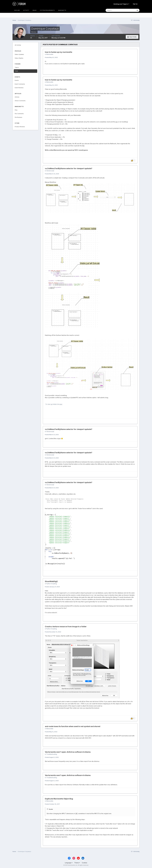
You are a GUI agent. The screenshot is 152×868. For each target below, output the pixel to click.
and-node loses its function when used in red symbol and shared (73, 726)
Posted (51, 57)
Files (16, 110)
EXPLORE (17, 10)
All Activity (18, 45)
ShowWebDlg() (51, 581)
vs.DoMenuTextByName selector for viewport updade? (69, 168)
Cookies (84, 863)
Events (17, 80)
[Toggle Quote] (48, 809)
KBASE (35, 10)
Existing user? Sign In (121, 4)
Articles (17, 97)
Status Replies (19, 58)
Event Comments (20, 84)
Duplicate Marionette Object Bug (59, 799)
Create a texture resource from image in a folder (66, 627)
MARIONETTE (62, 10)
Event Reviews (19, 88)
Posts (16, 71)
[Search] (114, 10)
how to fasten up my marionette (59, 52)
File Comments (19, 114)
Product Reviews (20, 127)
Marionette (50, 54)
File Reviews (18, 117)
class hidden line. (55, 404)
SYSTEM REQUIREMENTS (47, 10)
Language (69, 863)
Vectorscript (50, 171)
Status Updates (19, 54)
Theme (77, 863)
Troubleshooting (52, 754)
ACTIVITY (26, 10)
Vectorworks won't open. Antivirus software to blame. (68, 752)
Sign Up (135, 4)
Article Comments (20, 101)
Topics (17, 67)
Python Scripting (52, 584)
